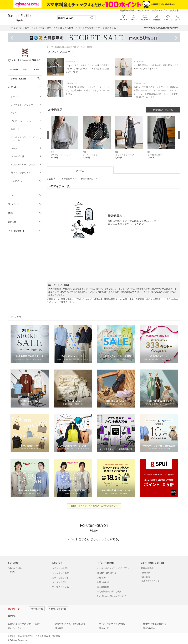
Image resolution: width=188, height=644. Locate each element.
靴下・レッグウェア (26, 173)
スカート (26, 129)
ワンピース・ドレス (26, 121)
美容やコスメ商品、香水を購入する (70, 624)
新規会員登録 (147, 568)
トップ (50, 47)
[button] (65, 140)
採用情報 (56, 636)
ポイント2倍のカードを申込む (112, 624)
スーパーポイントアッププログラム (113, 568)
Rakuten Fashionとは (106, 573)
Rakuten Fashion (63, 47)
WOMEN (14, 69)
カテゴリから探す (60, 578)
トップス (26, 97)
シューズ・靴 (26, 156)
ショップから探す (60, 573)
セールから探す (59, 582)
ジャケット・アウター (26, 105)
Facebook (145, 573)
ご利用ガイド (103, 578)
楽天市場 (174, 10)
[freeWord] (25, 79)
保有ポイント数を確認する (155, 624)
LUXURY (12, 572)
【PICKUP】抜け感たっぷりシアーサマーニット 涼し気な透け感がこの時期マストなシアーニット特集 (89, 90)
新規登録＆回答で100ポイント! (134, 10)
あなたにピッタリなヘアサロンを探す (24, 624)
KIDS (37, 69)
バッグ (26, 148)
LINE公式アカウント (150, 581)
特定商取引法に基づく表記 (109, 592)
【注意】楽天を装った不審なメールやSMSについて (94, 506)
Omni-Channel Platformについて (112, 596)
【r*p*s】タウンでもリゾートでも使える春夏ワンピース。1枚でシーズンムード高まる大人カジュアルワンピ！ (88, 69)
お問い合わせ (103, 582)
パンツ (26, 113)
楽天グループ (158, 10)
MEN (25, 69)
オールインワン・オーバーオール (26, 139)
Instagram (146, 577)
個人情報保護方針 (26, 636)
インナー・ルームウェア (26, 165)
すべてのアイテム (60, 587)
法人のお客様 (103, 587)
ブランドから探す (60, 568)
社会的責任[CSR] (43, 636)
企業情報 (12, 636)
